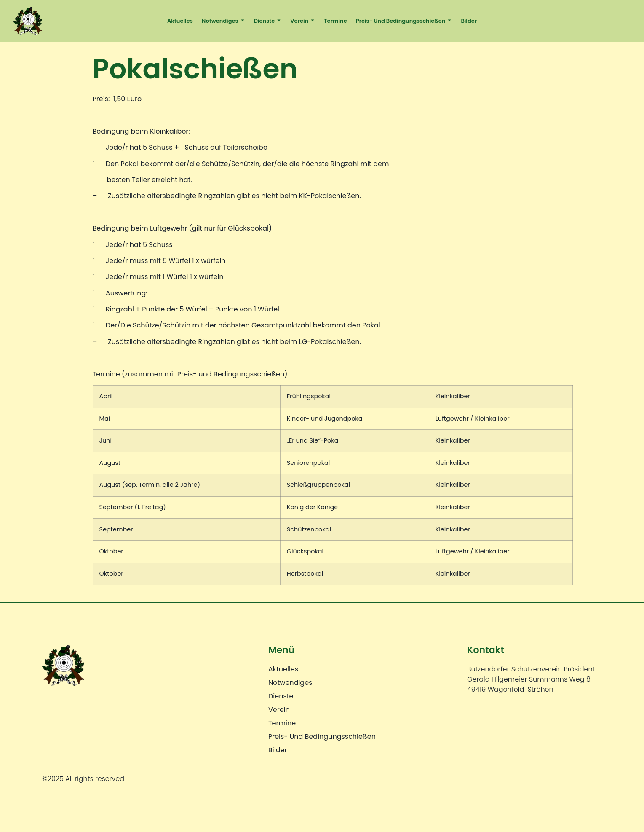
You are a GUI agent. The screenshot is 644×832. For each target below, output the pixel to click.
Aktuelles (180, 21)
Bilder (469, 21)
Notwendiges (223, 21)
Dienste (268, 21)
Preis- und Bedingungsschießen (404, 21)
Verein (303, 21)
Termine (335, 21)
